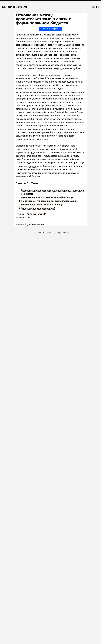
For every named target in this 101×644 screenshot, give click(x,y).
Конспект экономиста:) (15, 7)
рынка (33, 166)
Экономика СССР (37, 214)
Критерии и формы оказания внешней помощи (47, 197)
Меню (96, 7)
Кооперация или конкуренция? (38, 208)
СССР (26, 218)
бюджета (47, 89)
